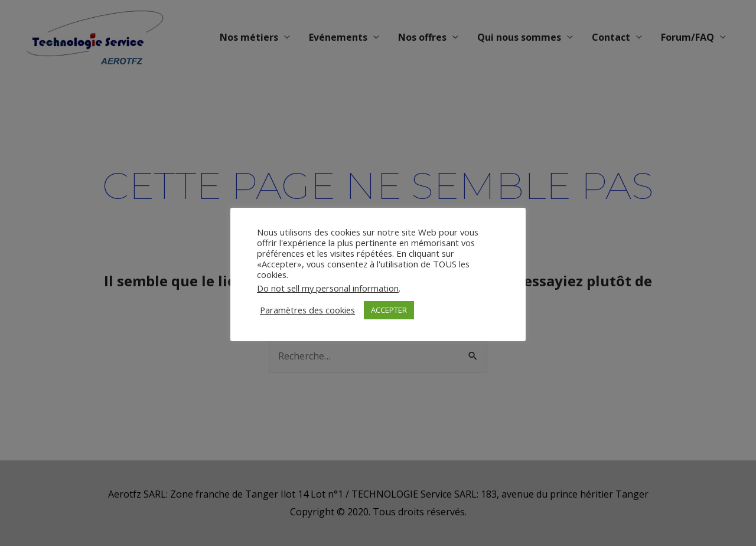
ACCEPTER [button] (389, 310)
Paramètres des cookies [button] (307, 310)
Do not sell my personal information (328, 288)
